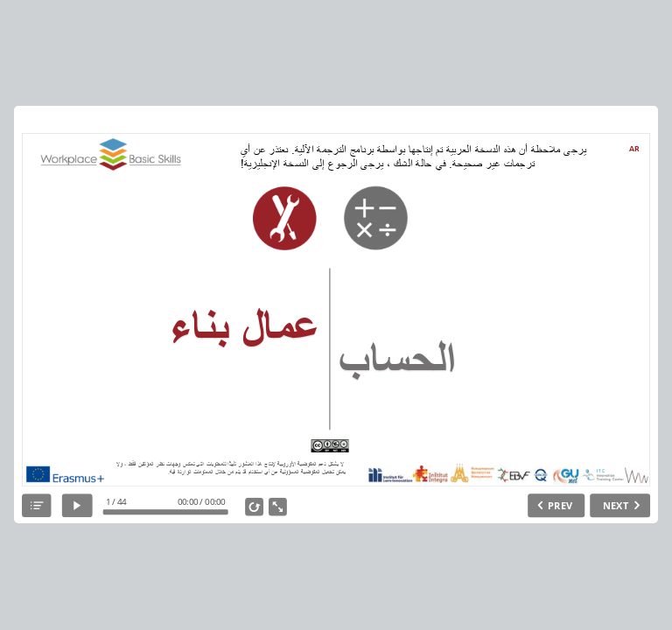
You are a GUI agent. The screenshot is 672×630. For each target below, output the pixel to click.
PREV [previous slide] (560, 505)
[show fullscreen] (278, 507)
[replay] (254, 507)
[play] (77, 506)
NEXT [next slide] (616, 505)
